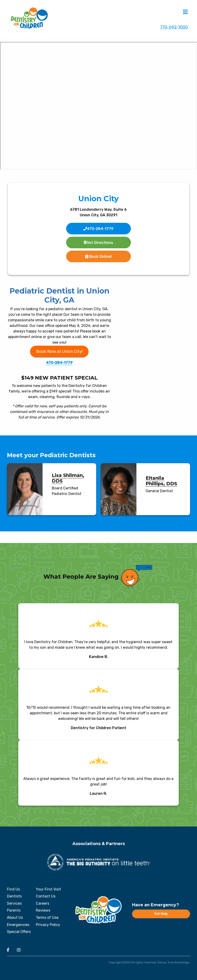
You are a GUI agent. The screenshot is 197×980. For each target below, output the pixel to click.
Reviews (43, 910)
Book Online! (98, 257)
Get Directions (98, 243)
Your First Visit (48, 889)
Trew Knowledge (178, 962)
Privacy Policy (48, 925)
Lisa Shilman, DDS (68, 478)
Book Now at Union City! (59, 351)
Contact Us (46, 896)
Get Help (161, 914)
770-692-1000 (174, 27)
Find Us (13, 889)
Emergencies (18, 925)
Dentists (14, 896)
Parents (14, 910)
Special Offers (19, 932)
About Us (15, 918)
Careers (43, 903)
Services (14, 903)
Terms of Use (47, 918)
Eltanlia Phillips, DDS (161, 481)
